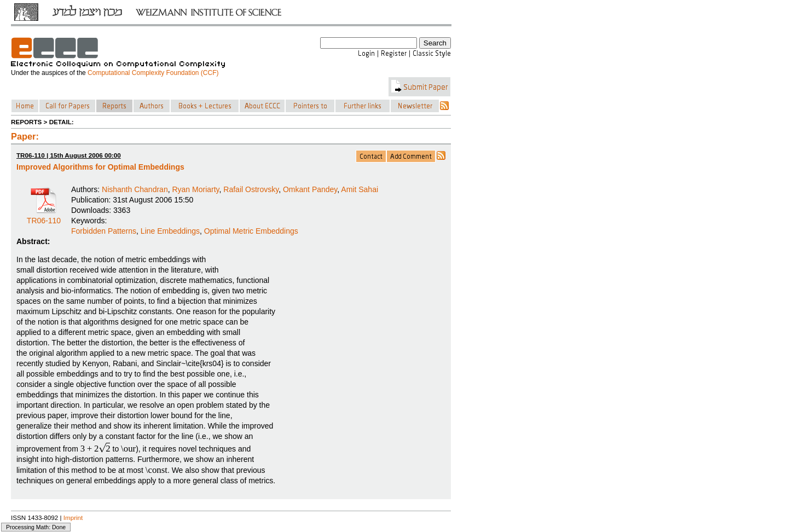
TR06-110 (44, 217)
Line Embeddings (170, 231)
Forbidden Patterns (104, 231)
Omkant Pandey (310, 189)
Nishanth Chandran (135, 189)
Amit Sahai (360, 189)
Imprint (73, 517)
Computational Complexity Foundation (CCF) (153, 73)
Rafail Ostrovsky (251, 189)
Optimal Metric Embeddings (251, 231)
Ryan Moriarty (195, 189)
